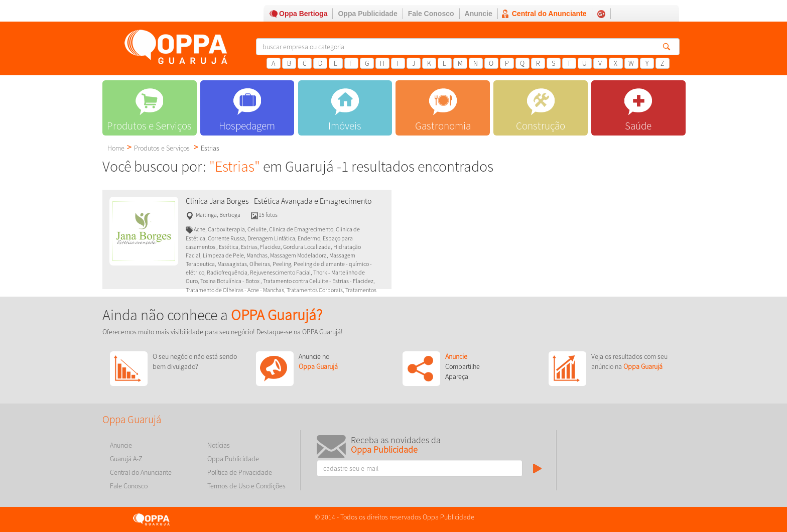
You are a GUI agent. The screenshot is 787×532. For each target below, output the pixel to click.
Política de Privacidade (240, 472)
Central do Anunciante (549, 14)
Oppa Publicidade (367, 14)
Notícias (219, 445)
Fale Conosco (431, 14)
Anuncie (479, 14)
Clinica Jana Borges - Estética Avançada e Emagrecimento (279, 201)
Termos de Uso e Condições (246, 486)
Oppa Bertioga (303, 14)
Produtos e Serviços (162, 148)
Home (116, 148)
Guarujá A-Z (126, 459)
